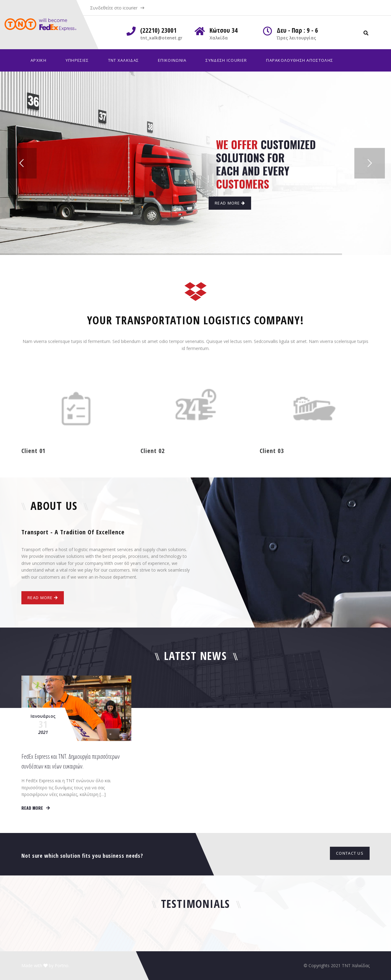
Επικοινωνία (172, 60)
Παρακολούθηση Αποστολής (300, 60)
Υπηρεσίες (77, 60)
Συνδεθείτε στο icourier (114, 8)
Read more (36, 808)
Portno (62, 965)
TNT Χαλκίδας (124, 60)
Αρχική (38, 60)
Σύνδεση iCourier (226, 60)
